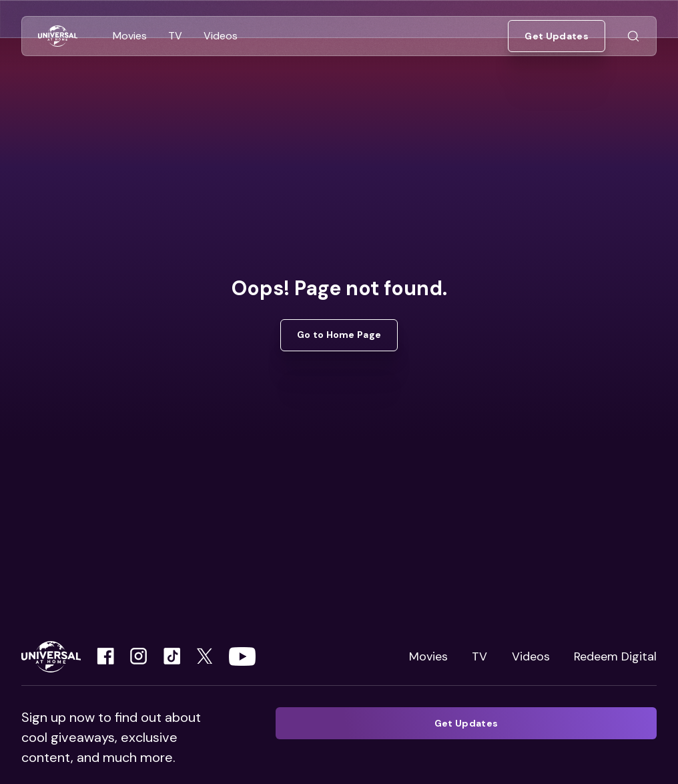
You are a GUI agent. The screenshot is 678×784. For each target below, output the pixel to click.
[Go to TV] (175, 36)
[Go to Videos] (221, 36)
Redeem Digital (615, 656)
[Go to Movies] (130, 36)
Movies (428, 656)
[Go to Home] (58, 36)
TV (479, 656)
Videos (531, 656)
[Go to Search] (633, 36)
